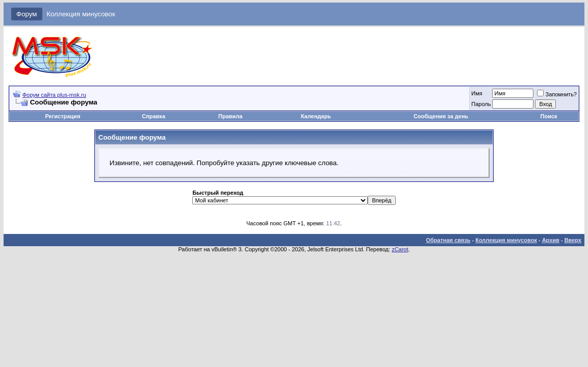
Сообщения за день (441, 116)
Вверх (573, 240)
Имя (477, 93)
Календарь (316, 116)
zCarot (400, 249)
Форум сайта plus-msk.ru (54, 95)
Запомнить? (557, 94)
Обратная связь (448, 240)
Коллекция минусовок (81, 14)
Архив (551, 240)
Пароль (481, 104)
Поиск (549, 116)
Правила (230, 116)
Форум (27, 14)
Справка (154, 116)
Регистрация (62, 116)
